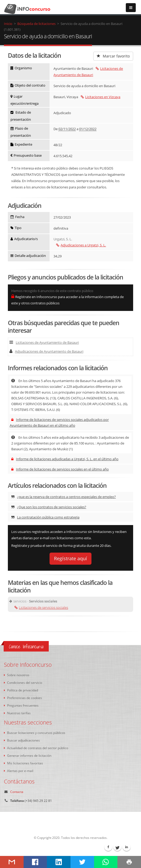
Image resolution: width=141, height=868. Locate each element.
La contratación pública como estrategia (45, 517)
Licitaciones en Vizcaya (101, 97)
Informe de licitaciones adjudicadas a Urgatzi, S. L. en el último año (65, 459)
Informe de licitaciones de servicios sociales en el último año (60, 469)
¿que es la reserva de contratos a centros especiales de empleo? (64, 497)
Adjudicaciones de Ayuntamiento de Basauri (46, 351)
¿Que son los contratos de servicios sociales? (49, 507)
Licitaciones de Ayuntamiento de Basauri (44, 342)
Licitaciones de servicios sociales (41, 607)
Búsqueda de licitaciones (36, 24)
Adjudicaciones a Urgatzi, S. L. (81, 245)
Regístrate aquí (70, 558)
